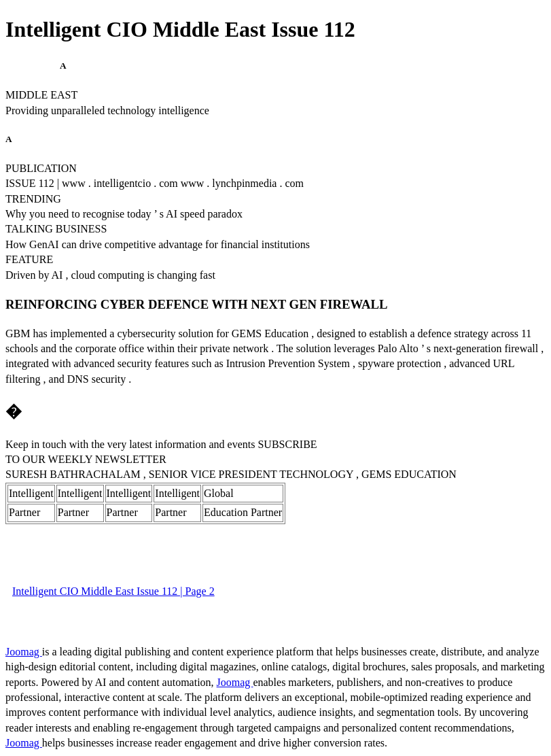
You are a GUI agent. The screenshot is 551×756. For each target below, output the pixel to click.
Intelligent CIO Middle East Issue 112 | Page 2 (113, 591)
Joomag (24, 652)
